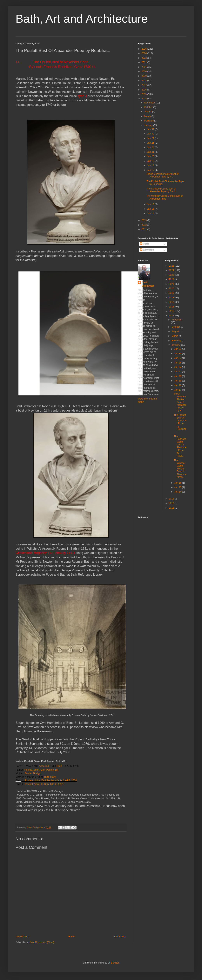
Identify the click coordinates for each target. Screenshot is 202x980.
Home (71, 937)
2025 (145, 49)
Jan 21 (151, 152)
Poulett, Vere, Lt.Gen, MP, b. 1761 (44, 784)
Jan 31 (151, 129)
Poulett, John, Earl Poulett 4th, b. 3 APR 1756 (51, 780)
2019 (145, 76)
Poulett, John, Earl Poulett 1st (41, 770)
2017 (145, 85)
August (148, 112)
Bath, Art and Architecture (82, 19)
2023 (145, 58)
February (149, 121)
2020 (145, 71)
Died (59, 766)
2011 (145, 229)
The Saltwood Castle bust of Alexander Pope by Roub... (162, 190)
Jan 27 (151, 138)
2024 (145, 53)
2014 (145, 99)
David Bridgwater (148, 284)
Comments (147, 250)
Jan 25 (151, 143)
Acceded (44, 766)
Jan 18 (151, 165)
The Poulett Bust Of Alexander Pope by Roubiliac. (180, 423)
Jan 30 (151, 134)
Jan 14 (151, 214)
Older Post (120, 937)
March (148, 116)
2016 (145, 90)
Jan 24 (151, 147)
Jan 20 (151, 156)
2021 (145, 67)
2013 (145, 220)
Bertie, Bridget (33, 773)
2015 (145, 94)
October (149, 107)
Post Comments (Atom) (42, 942)
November (150, 103)
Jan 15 (151, 209)
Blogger (115, 963)
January (149, 125)
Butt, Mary (50, 777)
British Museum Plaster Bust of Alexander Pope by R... (162, 175)
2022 (145, 62)
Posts (144, 244)
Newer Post (23, 937)
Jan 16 (151, 204)
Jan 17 (151, 170)
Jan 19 (151, 161)
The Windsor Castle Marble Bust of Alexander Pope (165, 197)
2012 (145, 225)
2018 (145, 81)
